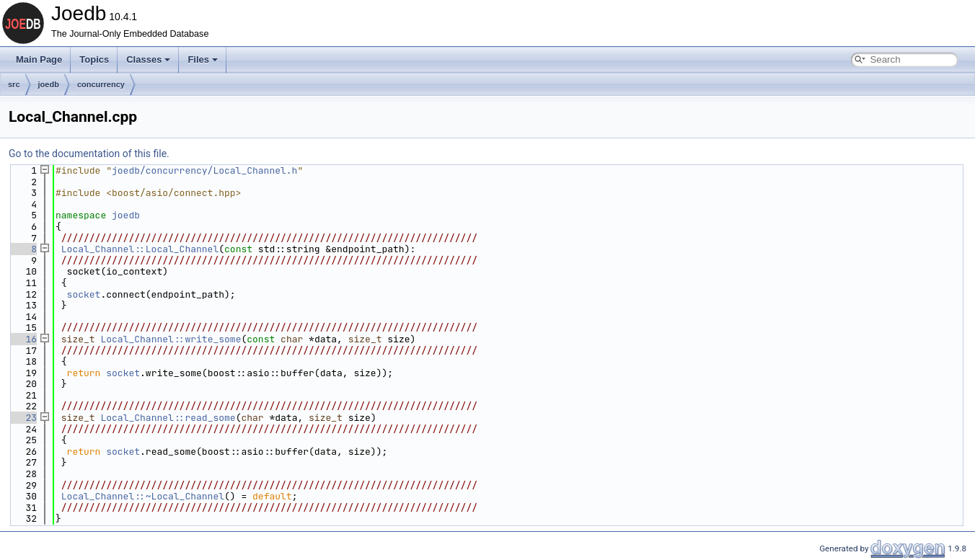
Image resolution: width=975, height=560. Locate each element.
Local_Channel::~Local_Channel (143, 496)
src (14, 84)
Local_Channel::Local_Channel (140, 249)
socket (84, 294)
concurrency (101, 84)
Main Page (39, 59)
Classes (148, 59)
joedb (49, 84)
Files (203, 59)
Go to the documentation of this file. (89, 154)
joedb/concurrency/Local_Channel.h (204, 170)
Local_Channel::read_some (168, 418)
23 (23, 418)
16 (23, 339)
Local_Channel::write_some (171, 339)
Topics (94, 59)
